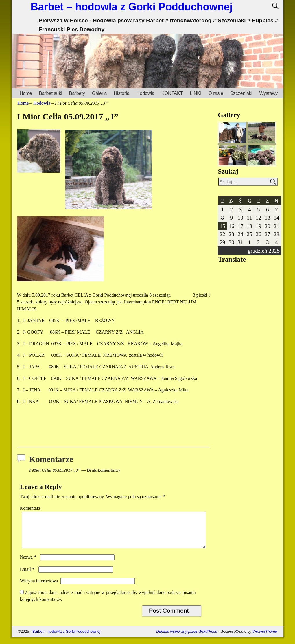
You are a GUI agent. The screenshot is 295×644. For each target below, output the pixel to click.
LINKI (196, 93)
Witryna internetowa (39, 588)
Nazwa (29, 564)
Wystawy (268, 93)
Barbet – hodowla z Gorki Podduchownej (132, 7)
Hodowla (145, 93)
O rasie (216, 93)
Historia (121, 93)
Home (26, 93)
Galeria (99, 93)
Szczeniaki (241, 93)
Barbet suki (51, 93)
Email (28, 576)
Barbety (77, 93)
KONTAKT (172, 93)
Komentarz (30, 508)
